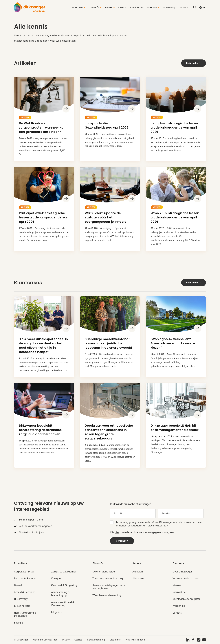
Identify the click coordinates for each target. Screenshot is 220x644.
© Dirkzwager (21, 640)
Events (122, 7)
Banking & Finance (25, 578)
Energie (18, 623)
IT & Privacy (21, 599)
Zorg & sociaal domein (64, 572)
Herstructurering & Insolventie (25, 614)
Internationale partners (186, 578)
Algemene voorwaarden (45, 640)
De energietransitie (104, 572)
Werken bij (169, 7)
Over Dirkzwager (182, 572)
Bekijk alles (194, 63)
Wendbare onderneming (107, 595)
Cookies (78, 640)
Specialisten (137, 7)
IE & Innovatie (22, 606)
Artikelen (138, 572)
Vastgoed (57, 578)
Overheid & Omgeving (64, 585)
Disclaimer (115, 640)
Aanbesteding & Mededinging (60, 594)
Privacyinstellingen (135, 640)
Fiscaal (18, 585)
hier (117, 532)
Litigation (57, 612)
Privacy (66, 640)
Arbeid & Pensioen (25, 592)
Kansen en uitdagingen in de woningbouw (109, 587)
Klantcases (139, 578)
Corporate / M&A (24, 572)
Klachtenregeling (96, 640)
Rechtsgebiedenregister (186, 599)
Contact (183, 7)
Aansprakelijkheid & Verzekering (63, 604)
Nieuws (177, 585)
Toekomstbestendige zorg (108, 578)
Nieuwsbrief (180, 592)
